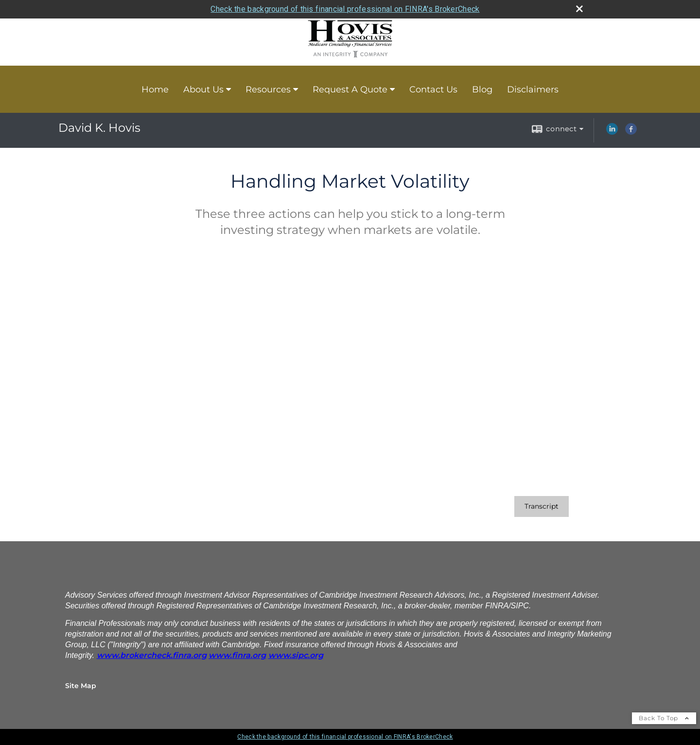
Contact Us (433, 89)
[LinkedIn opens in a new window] (612, 132)
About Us (203, 89)
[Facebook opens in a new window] (631, 132)
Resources (268, 89)
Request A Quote (350, 89)
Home (155, 89)
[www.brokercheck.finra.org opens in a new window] (152, 655)
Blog (482, 89)
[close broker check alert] (579, 9)
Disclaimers (533, 89)
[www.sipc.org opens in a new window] (296, 655)
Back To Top (664, 718)
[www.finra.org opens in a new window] (237, 655)
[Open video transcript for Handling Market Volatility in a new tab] (542, 506)
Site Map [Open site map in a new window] (81, 686)
